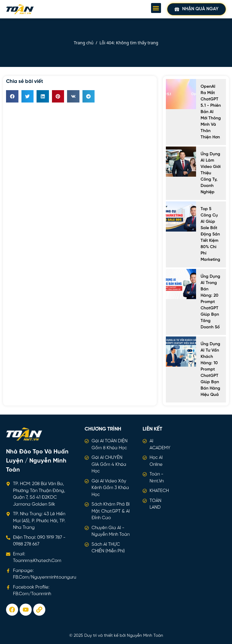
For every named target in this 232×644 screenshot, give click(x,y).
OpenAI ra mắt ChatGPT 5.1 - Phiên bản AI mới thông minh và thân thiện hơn (211, 112)
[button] (156, 8)
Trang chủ (84, 43)
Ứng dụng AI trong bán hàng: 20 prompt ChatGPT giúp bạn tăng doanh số (210, 302)
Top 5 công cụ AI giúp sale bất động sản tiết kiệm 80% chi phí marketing (210, 234)
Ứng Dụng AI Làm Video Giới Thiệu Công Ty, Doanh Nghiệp (211, 173)
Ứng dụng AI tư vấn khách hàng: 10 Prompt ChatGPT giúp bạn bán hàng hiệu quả (210, 369)
